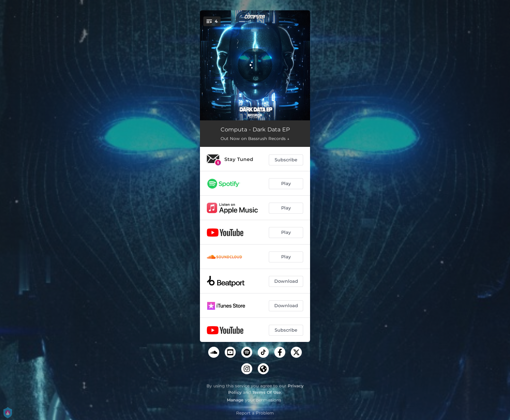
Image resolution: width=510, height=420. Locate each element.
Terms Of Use (267, 392)
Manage (235, 400)
